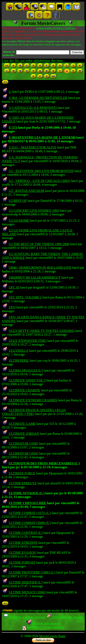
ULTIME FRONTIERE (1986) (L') (32, 572)
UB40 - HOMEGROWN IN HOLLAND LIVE (40, 268)
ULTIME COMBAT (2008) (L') (30, 523)
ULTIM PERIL (19, 361)
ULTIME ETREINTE (23, 543)
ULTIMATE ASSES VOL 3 (27, 380)
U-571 (13, 128)
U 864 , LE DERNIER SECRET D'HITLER (38, 98)
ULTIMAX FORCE (22, 473)
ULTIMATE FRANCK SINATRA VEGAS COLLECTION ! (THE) (34, 412)
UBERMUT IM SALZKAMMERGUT (35, 277)
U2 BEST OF (18, 201)
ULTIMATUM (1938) (23, 444)
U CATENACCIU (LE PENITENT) (33, 108)
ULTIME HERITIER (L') (26, 582)
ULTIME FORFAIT (22, 563)
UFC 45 (14, 287)
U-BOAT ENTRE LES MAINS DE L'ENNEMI (42, 137)
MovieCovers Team (52, 636)
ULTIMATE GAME (22, 424)
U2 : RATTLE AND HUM (26, 191)
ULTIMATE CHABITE (24, 390)
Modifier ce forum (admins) (43, 627)
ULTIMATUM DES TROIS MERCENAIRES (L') (44, 463)
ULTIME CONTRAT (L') (26, 533)
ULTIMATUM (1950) (23, 453)
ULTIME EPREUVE (23, 483)
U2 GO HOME (19, 220)
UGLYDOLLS (18, 351)
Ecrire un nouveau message (24, 617)
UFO (12, 307)
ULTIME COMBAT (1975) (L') (30, 513)
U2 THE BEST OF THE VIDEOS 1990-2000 (39, 244)
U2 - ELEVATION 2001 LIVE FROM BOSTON (41, 171)
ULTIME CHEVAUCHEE (27, 503)
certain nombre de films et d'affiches (56, 28)
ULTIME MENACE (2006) (27, 592)
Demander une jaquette (65, 617)
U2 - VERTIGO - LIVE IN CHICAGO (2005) (39, 181)
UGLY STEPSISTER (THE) (28, 341)
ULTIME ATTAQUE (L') (27, 493)
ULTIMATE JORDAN (24, 434)
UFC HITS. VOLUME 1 (25, 297)
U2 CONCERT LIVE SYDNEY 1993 (34, 211)
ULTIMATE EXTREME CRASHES (33, 400)
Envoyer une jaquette (43, 623)
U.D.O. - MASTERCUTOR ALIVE (33, 147)
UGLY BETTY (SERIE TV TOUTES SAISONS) (41, 331)
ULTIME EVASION (22, 553)
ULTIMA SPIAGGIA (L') (26, 370)
